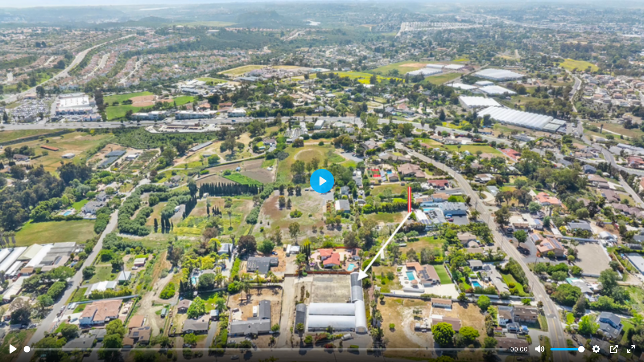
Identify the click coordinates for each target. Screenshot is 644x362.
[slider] (265, 349)
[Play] (13, 349)
